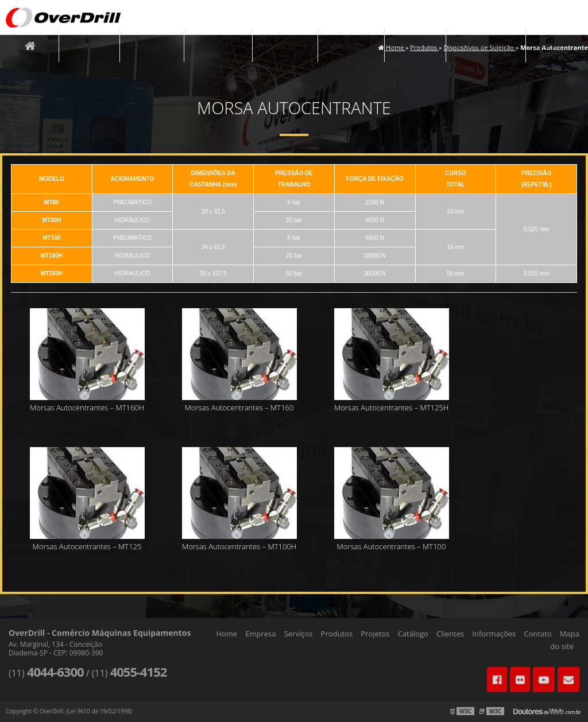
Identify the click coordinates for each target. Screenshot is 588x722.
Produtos (210, 46)
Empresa (81, 46)
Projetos (276, 46)
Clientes (407, 46)
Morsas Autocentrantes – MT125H (391, 407)
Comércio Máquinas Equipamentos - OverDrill (63, 18)
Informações (477, 46)
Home (227, 634)
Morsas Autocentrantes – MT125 (87, 546)
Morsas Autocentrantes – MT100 (392, 546)
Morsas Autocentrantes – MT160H (87, 407)
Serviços (143, 46)
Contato (548, 46)
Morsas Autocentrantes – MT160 (239, 407)
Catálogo (343, 46)
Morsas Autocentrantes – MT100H (239, 546)
